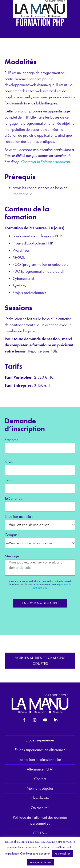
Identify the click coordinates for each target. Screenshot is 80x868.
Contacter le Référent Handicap (45, 162)
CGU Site (40, 833)
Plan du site (40, 798)
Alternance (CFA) (40, 769)
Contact (40, 779)
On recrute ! (40, 808)
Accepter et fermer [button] (41, 862)
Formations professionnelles (40, 759)
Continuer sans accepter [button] (35, 853)
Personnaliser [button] (62, 853)
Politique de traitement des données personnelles (40, 820)
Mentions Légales (40, 788)
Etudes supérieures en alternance (40, 750)
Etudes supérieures (40, 740)
